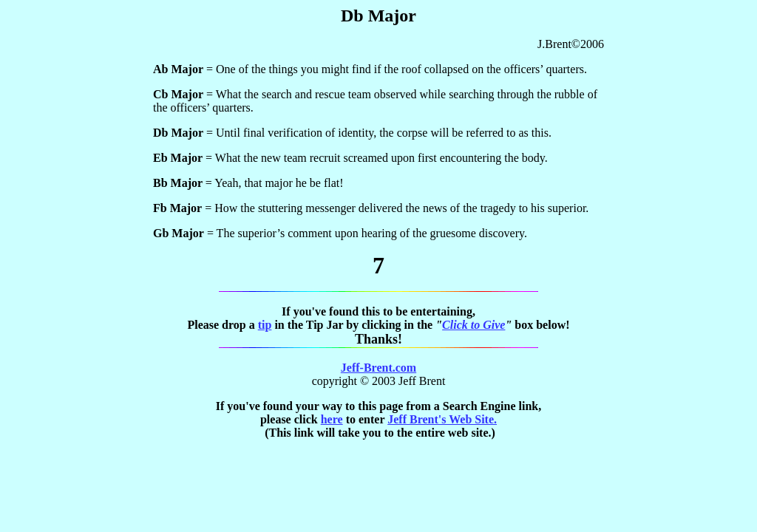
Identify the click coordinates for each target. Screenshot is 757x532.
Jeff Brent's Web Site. (442, 419)
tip (265, 325)
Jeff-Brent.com (378, 368)
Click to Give (473, 325)
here (332, 419)
